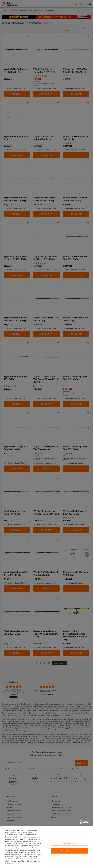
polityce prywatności (21, 844)
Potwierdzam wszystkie (69, 851)
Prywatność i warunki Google (27, 848)
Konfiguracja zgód (70, 843)
